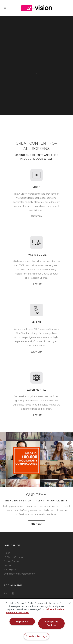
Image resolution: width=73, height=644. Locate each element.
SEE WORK (36, 216)
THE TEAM (37, 524)
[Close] (70, 603)
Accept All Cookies (51, 623)
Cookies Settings (36, 636)
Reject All (22, 622)
